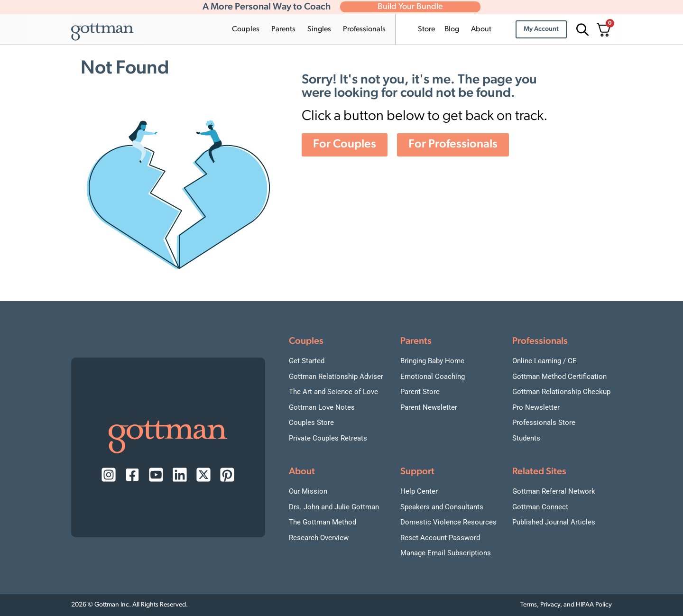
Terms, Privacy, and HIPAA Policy (566, 605)
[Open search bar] (581, 30)
